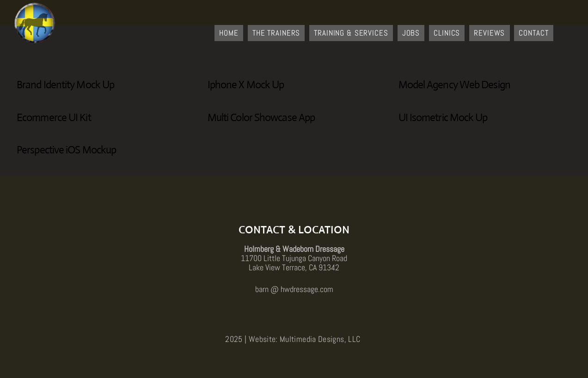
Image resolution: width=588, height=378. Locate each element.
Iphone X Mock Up (246, 85)
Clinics (447, 33)
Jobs (411, 33)
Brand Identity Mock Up (65, 85)
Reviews (489, 33)
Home (229, 33)
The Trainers (276, 33)
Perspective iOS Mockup (66, 150)
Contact (533, 33)
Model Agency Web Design (454, 85)
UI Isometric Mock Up (443, 118)
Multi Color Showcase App (261, 118)
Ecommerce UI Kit (54, 118)
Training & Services (351, 33)
